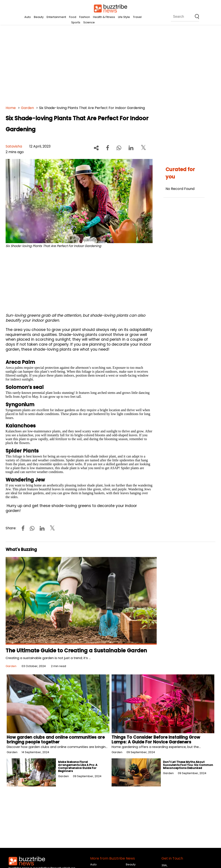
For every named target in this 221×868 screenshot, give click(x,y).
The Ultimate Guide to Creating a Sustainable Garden (76, 651)
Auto (28, 17)
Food (73, 17)
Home (11, 108)
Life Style (124, 17)
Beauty (39, 17)
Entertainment (56, 17)
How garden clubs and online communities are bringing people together (56, 740)
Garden (27, 108)
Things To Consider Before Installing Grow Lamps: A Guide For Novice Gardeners (156, 740)
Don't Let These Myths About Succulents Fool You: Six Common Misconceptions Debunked (188, 765)
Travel (137, 17)
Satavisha (14, 146)
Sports (76, 22)
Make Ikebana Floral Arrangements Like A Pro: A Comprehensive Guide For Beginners (78, 766)
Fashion (85, 17)
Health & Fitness (104, 17)
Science (89, 22)
